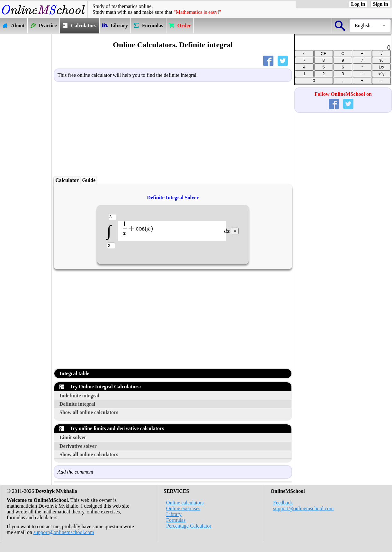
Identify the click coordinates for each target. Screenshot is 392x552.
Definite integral (77, 404)
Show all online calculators (89, 412)
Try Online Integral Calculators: (100, 387)
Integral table (74, 373)
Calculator (67, 180)
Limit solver (73, 437)
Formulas (176, 520)
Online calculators (185, 503)
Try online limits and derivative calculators (112, 428)
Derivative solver (78, 446)
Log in (358, 4)
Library (174, 514)
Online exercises (183, 508)
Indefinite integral (79, 396)
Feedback (283, 503)
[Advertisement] (26, 131)
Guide (89, 180)
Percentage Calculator (189, 526)
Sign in (380, 4)
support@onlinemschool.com (64, 532)
